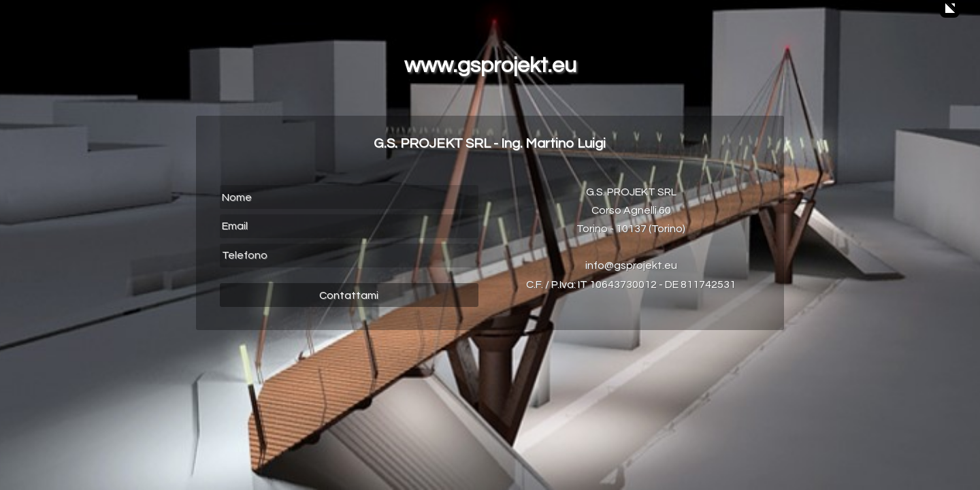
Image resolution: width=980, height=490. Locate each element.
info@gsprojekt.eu (631, 265)
